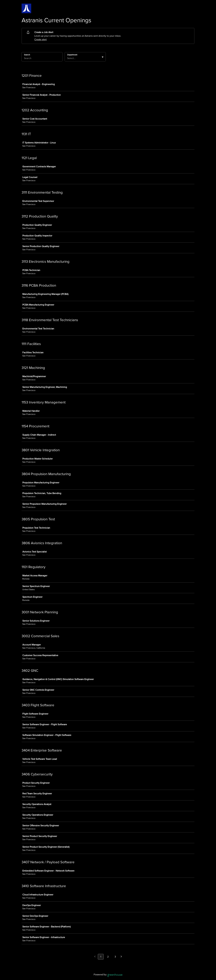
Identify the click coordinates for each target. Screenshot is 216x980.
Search (27, 55)
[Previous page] (95, 957)
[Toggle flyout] (103, 57)
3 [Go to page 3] (115, 957)
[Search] (42, 59)
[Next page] (121, 957)
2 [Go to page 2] (108, 957)
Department (72, 55)
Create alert (40, 40)
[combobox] (67, 58)
